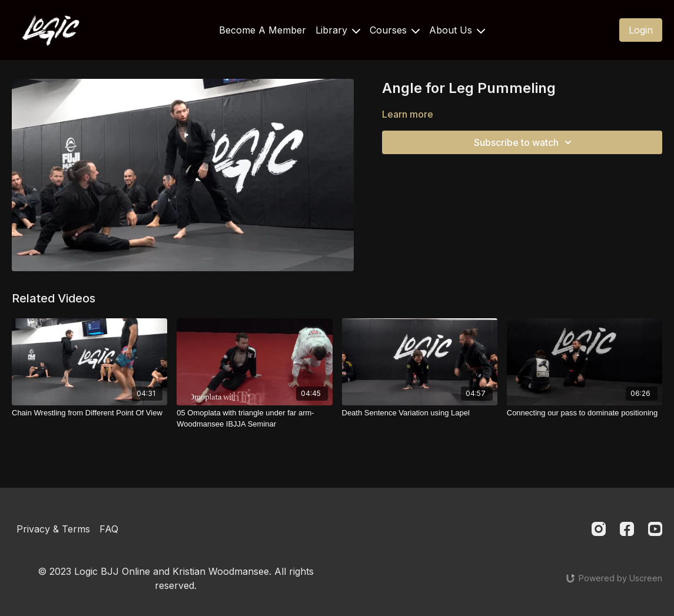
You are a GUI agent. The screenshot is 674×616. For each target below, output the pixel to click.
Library (338, 30)
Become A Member (263, 30)
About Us (457, 30)
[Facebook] (627, 529)
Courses (395, 30)
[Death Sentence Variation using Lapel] (420, 413)
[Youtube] (655, 529)
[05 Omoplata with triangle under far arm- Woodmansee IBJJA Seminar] (254, 419)
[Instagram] (599, 529)
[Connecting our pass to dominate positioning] (585, 413)
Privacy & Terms (53, 529)
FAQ (109, 529)
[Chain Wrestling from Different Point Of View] (89, 413)
